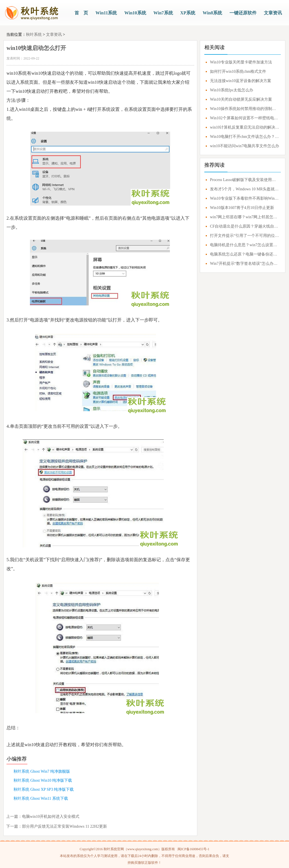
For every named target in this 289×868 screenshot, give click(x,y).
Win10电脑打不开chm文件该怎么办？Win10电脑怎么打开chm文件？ (245, 137)
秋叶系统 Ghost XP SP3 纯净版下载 (44, 789)
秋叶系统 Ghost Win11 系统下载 (41, 798)
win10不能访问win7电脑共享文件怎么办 (245, 146)
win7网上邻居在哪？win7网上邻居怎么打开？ (245, 217)
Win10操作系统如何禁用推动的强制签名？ (245, 109)
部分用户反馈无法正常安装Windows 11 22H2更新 (64, 826)
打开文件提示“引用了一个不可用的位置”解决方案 (245, 236)
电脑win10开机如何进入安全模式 (51, 817)
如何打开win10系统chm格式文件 (238, 71)
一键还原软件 (243, 13)
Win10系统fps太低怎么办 (232, 90)
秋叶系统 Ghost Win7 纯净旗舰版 (42, 771)
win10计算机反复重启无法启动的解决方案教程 (245, 127)
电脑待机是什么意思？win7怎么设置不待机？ (245, 245)
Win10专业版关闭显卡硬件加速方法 (241, 62)
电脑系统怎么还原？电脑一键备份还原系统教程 (245, 254)
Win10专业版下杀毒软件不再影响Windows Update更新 (245, 198)
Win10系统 (135, 13)
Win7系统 (163, 13)
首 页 (81, 13)
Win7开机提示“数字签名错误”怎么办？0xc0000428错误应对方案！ (245, 264)
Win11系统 (106, 13)
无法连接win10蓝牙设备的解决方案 (241, 81)
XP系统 (188, 13)
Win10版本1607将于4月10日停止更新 (242, 208)
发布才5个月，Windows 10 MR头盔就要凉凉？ (245, 189)
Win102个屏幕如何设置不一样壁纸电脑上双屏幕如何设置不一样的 (245, 118)
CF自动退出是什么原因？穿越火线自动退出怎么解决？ (245, 226)
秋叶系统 (34, 35)
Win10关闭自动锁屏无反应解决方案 (241, 99)
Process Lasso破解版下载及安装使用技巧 (245, 180)
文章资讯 (273, 13)
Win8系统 (212, 13)
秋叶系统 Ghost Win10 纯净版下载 (43, 780)
